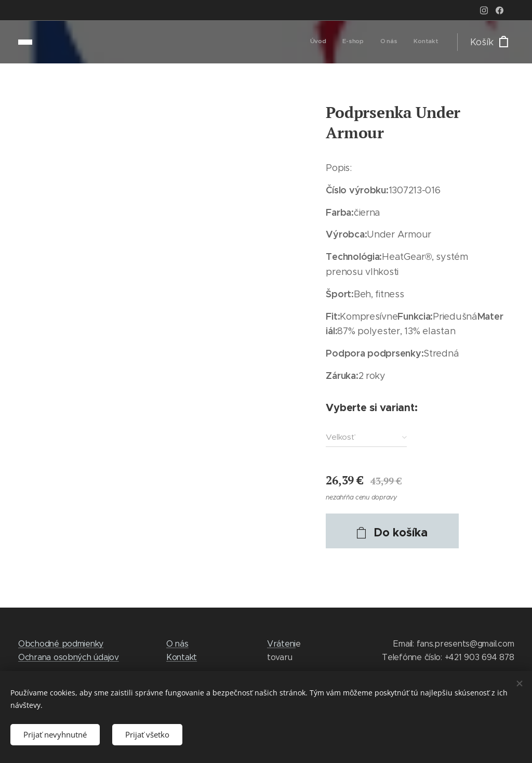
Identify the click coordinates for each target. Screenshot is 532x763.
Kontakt (182, 657)
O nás (177, 644)
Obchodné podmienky (61, 644)
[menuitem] (391, 42)
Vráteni (281, 644)
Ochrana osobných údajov (69, 657)
